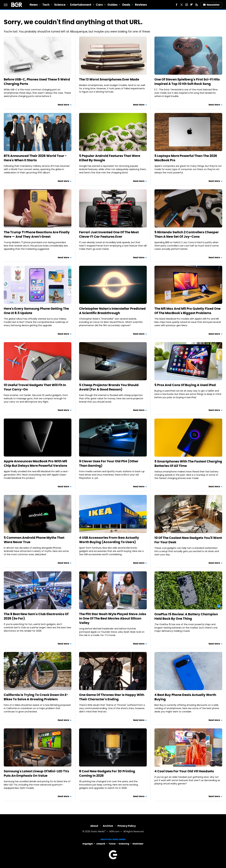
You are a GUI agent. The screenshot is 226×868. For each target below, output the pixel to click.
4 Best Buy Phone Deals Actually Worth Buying (185, 697)
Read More (63, 105)
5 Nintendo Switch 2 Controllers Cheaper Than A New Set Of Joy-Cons (187, 234)
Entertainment (81, 5)
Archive (108, 826)
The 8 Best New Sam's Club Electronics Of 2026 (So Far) (36, 616)
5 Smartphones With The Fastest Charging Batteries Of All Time (188, 464)
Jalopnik (101, 844)
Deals (126, 5)
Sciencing (124, 844)
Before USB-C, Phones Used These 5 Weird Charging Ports (37, 82)
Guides (113, 5)
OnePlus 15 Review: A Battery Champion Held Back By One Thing (186, 616)
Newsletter (211, 5)
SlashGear (138, 844)
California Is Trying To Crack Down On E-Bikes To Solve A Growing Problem (36, 697)
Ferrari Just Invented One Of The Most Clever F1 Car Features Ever (109, 234)
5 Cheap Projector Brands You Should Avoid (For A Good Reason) (109, 387)
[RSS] (197, 5)
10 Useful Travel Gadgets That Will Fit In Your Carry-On (35, 387)
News (34, 5)
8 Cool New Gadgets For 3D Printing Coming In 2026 (107, 773)
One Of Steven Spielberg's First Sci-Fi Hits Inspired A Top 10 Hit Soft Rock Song (187, 82)
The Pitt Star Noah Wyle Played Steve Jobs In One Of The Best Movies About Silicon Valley (113, 618)
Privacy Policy (127, 826)
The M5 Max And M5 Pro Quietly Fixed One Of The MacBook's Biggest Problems (187, 311)
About (94, 826)
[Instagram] (187, 5)
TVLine (112, 844)
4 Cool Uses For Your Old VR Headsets (184, 771)
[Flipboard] (192, 5)
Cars (99, 5)
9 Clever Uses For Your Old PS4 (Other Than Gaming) (109, 463)
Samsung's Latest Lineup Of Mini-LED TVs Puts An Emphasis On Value (36, 773)
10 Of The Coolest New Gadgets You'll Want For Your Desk (188, 540)
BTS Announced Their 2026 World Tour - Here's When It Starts (35, 158)
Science (60, 5)
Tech (46, 5)
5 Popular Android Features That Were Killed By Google (110, 158)
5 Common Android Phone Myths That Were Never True (34, 540)
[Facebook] (177, 5)
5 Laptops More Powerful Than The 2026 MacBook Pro (186, 158)
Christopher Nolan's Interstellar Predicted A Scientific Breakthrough (112, 311)
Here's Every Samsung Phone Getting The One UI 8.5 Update (36, 311)
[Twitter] (182, 5)
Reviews (141, 5)
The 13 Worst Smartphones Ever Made (109, 79)
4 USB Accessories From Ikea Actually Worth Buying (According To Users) (109, 540)
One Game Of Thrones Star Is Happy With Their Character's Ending (112, 697)
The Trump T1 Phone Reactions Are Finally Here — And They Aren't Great (37, 234)
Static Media (98, 832)
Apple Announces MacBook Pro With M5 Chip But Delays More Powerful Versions (35, 463)
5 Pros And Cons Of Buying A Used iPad (185, 385)
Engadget (88, 844)
